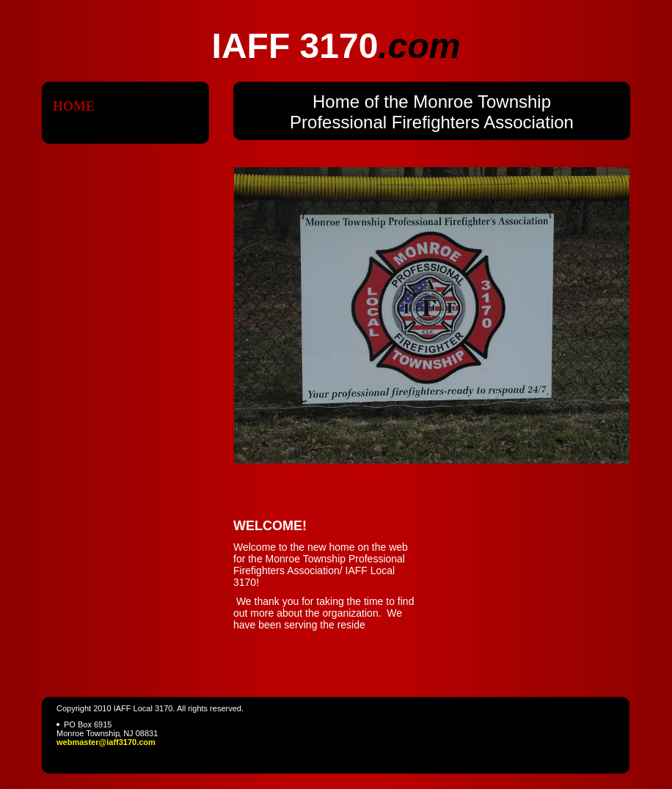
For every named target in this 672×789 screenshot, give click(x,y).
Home (74, 106)
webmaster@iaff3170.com (106, 742)
